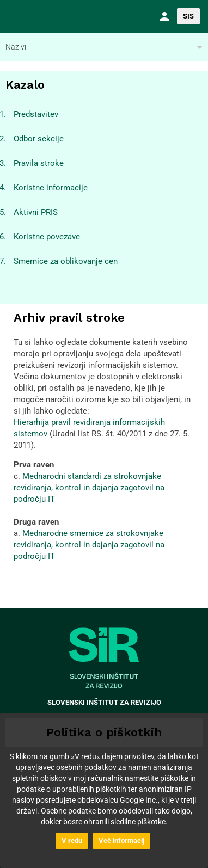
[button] (163, 16)
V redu (72, 841)
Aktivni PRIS (36, 212)
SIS (188, 16)
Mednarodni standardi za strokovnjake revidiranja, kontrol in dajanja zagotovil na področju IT (89, 488)
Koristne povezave (47, 237)
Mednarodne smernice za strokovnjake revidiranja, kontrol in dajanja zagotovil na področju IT (89, 545)
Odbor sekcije (39, 139)
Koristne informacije (51, 188)
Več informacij (121, 841)
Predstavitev (36, 114)
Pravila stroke (39, 163)
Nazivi (16, 47)
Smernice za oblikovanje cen (66, 261)
